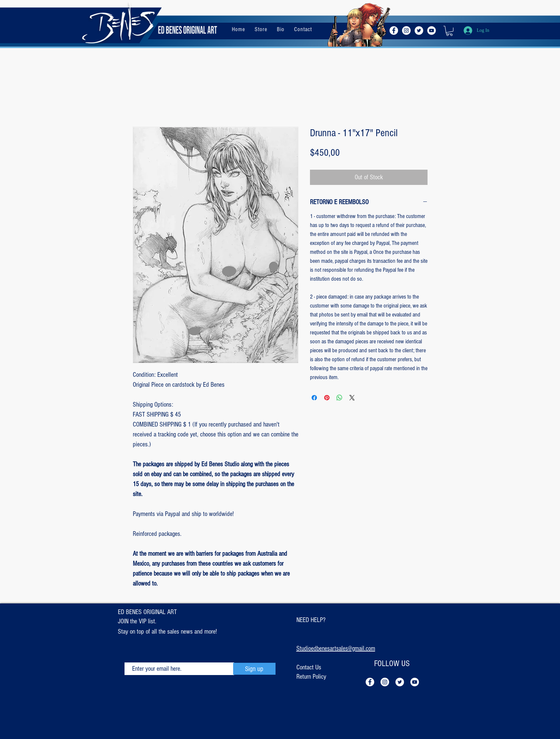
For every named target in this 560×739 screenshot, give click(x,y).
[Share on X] (352, 398)
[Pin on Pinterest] (327, 398)
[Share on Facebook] (314, 398)
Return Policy (311, 677)
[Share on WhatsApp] (339, 398)
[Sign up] (254, 669)
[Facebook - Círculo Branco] (394, 30)
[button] (449, 31)
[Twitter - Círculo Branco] (419, 30)
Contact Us (309, 667)
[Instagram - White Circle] (406, 30)
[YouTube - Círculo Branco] (432, 30)
